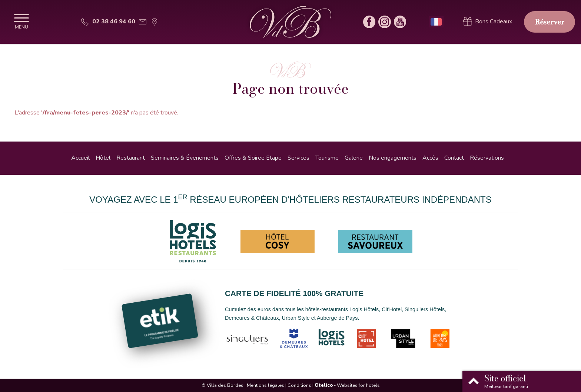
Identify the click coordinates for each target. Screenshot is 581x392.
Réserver (550, 22)
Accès (430, 158)
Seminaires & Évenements (185, 158)
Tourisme (327, 158)
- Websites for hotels (347, 385)
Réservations (487, 158)
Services (298, 158)
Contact (454, 158)
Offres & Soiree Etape (253, 158)
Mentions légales (265, 385)
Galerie (354, 158)
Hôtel (103, 158)
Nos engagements (393, 158)
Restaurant (131, 158)
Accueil (80, 158)
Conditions (299, 385)
